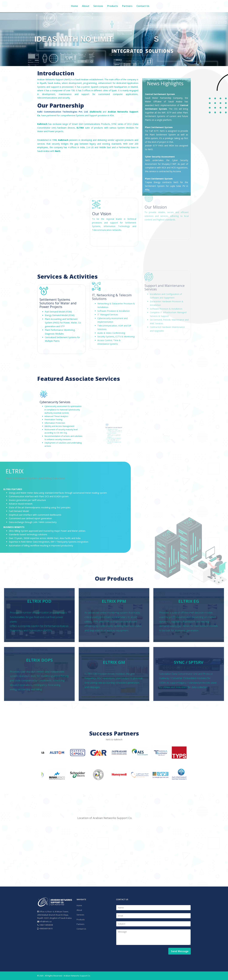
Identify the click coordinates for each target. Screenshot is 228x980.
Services (98, 6)
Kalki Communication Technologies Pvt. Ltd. (63, 112)
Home (74, 6)
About (86, 6)
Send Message (180, 951)
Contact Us (143, 6)
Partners (127, 6)
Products (113, 6)
